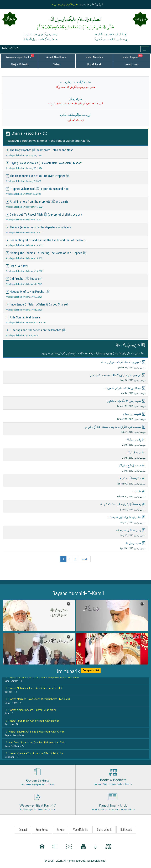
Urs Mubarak (94, 64)
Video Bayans (136, 56)
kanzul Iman (132, 64)
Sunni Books (42, 829)
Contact (23, 829)
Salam (57, 64)
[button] (39, 616)
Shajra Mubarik (19, 64)
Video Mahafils (94, 57)
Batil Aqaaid (126, 829)
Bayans (61, 829)
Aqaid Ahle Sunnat (57, 57)
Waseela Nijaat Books (22, 56)
